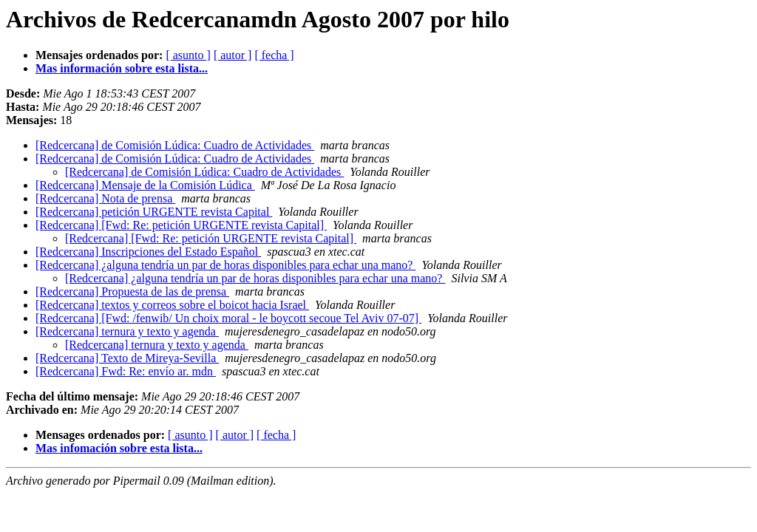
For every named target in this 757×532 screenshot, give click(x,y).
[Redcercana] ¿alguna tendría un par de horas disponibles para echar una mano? (225, 265)
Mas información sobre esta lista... (122, 68)
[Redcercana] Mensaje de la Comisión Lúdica (145, 185)
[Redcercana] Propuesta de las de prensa (132, 291)
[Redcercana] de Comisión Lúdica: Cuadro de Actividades (175, 145)
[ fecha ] (274, 55)
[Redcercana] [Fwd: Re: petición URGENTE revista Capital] (181, 225)
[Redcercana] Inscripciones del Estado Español (148, 252)
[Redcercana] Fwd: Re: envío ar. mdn (126, 371)
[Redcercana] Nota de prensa (105, 198)
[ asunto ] (188, 55)
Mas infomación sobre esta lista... (119, 448)
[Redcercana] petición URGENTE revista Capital (154, 212)
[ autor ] (233, 55)
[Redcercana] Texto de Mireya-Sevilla (127, 358)
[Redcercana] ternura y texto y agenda (127, 331)
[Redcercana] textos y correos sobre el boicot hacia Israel (172, 305)
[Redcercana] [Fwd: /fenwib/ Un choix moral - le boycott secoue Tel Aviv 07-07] (228, 318)
